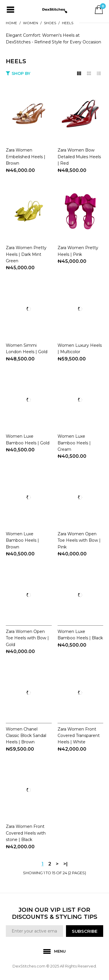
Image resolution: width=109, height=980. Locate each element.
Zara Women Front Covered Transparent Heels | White (79, 736)
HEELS (68, 23)
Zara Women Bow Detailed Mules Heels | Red (79, 157)
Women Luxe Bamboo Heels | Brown (22, 540)
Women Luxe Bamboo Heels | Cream (74, 443)
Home (11, 23)
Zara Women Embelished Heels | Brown (26, 157)
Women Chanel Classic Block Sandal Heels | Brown (26, 736)
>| (66, 864)
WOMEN (31, 23)
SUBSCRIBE (85, 931)
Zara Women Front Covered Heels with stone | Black (26, 833)
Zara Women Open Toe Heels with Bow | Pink (79, 540)
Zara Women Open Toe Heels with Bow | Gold (27, 638)
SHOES (50, 23)
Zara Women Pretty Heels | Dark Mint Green (26, 254)
